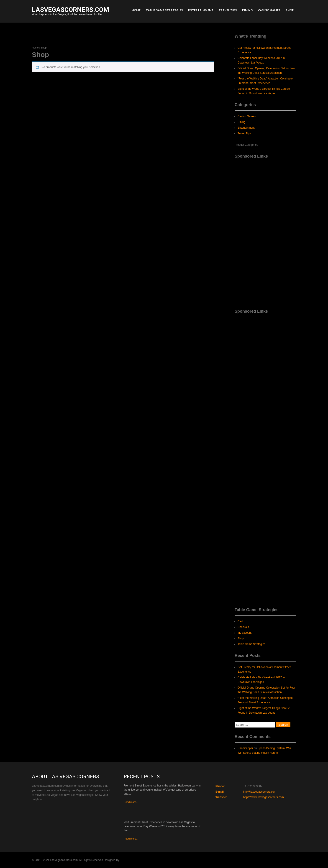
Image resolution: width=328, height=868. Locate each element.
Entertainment (201, 10)
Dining (247, 10)
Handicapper (245, 748)
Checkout (243, 627)
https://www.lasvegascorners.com (264, 797)
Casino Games (269, 10)
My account (245, 633)
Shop (290, 10)
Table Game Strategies (164, 10)
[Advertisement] (265, 234)
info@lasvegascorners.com (260, 792)
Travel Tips (228, 10)
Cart (240, 621)
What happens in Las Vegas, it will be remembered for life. (70, 12)
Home (136, 10)
